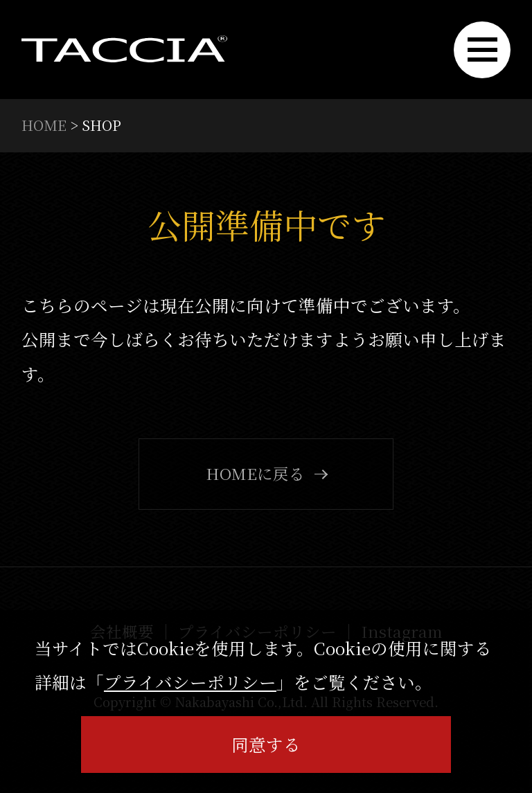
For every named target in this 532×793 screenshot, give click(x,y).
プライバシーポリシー (190, 682)
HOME (44, 125)
